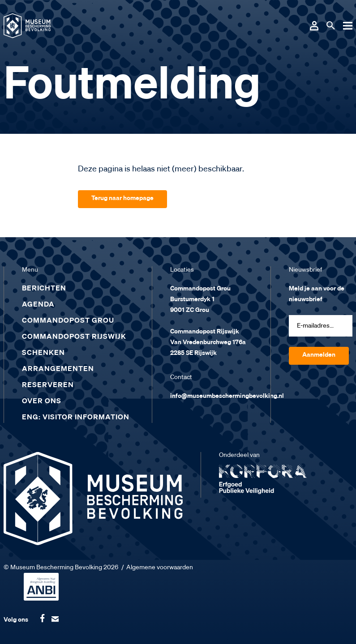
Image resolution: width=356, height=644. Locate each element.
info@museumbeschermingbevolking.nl (227, 396)
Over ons (42, 401)
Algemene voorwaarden (160, 567)
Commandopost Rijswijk (74, 337)
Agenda (38, 305)
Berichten (44, 289)
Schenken (43, 353)
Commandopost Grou (68, 321)
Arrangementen (58, 369)
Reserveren (48, 385)
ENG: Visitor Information (76, 418)
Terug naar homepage (122, 198)
